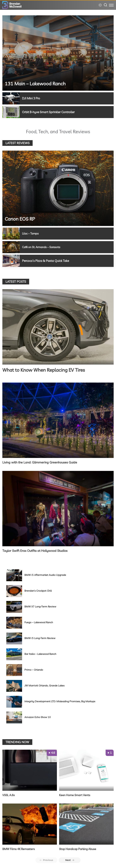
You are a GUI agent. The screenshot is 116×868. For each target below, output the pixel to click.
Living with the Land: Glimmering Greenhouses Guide (40, 462)
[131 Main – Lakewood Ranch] (58, 53)
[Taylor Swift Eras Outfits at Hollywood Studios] (58, 508)
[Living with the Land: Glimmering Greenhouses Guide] (58, 420)
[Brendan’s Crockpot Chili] (14, 591)
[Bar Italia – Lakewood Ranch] (14, 654)
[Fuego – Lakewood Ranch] (14, 622)
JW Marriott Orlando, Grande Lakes (44, 685)
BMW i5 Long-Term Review (40, 638)
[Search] (105, 5)
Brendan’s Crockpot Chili (38, 590)
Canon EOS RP (20, 219)
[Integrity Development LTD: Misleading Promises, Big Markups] (14, 701)
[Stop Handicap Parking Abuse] (86, 824)
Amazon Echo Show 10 (38, 717)
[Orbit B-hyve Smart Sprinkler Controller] (11, 112)
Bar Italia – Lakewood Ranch (40, 653)
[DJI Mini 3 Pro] (11, 98)
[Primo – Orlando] (14, 670)
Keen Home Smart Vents (75, 795)
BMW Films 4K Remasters (19, 848)
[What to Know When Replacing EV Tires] (58, 327)
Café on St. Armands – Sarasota (42, 247)
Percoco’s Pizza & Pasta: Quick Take (47, 260)
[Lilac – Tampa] (11, 233)
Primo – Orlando (34, 669)
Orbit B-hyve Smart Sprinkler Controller (50, 112)
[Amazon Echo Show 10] (14, 717)
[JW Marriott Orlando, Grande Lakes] (14, 685)
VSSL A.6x (9, 795)
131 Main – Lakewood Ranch (35, 84)
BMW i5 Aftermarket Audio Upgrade (45, 574)
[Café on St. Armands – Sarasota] (11, 247)
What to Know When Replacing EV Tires (44, 370)
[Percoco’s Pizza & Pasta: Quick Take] (11, 261)
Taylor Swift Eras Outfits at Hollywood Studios (35, 550)
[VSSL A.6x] (30, 770)
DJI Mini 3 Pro (32, 98)
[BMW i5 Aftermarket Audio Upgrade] (14, 575)
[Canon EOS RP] (58, 188)
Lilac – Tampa (31, 233)
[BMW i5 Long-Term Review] (14, 638)
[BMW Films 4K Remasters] (30, 824)
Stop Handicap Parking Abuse (78, 848)
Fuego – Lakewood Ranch (39, 622)
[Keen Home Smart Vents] (86, 770)
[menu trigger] (111, 5)
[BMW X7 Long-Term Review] (14, 606)
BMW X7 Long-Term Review (40, 606)
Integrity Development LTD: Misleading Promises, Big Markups (60, 701)
